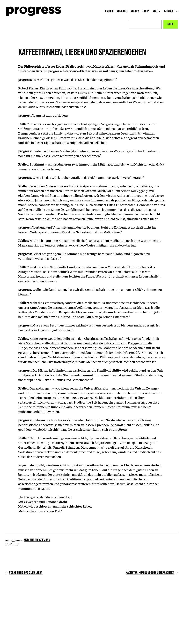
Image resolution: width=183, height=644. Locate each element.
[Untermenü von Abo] (159, 11)
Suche (170, 24)
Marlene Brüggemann (37, 540)
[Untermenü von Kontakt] (177, 11)
